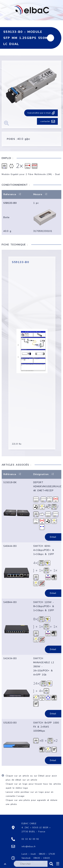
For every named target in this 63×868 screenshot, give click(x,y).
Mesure (40, 194)
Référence (12, 474)
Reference (12, 194)
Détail (53, 537)
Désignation (44, 474)
